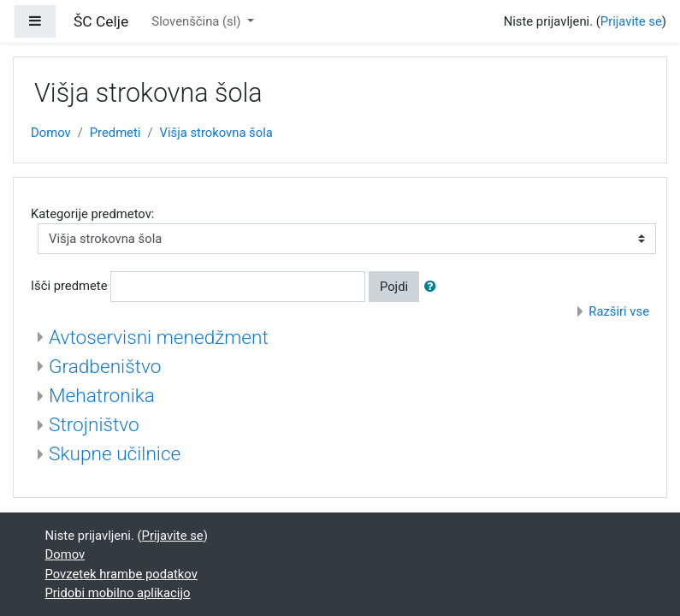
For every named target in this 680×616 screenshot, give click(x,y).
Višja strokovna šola (216, 133)
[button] (434, 287)
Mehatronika (102, 396)
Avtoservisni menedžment (159, 338)
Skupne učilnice (115, 454)
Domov (51, 133)
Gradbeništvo (105, 367)
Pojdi (394, 287)
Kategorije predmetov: (92, 214)
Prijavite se (631, 21)
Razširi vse (619, 311)
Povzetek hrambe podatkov (121, 574)
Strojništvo (94, 425)
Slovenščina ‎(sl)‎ (198, 21)
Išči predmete (69, 286)
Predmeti (115, 133)
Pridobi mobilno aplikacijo (118, 593)
